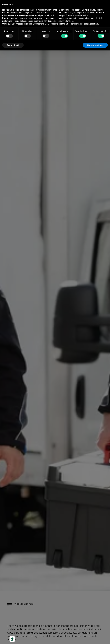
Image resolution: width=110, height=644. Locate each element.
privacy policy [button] (96, 10)
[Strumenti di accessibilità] (12, 639)
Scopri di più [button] (13, 45)
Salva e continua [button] (95, 45)
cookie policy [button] (82, 15)
